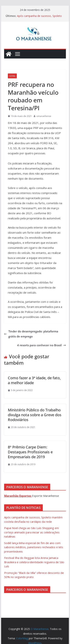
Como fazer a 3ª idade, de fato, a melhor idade (34, 380)
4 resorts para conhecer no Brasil (42, 345)
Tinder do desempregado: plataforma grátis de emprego (31, 334)
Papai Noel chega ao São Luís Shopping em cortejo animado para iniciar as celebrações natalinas (32, 532)
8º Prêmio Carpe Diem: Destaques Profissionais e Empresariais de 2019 (30, 452)
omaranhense (44, 116)
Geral (12, 76)
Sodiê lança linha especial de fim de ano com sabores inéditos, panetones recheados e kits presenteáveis (34, 547)
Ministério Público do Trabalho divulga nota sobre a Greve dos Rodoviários (35, 415)
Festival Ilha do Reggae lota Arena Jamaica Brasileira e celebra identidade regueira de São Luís (34, 562)
